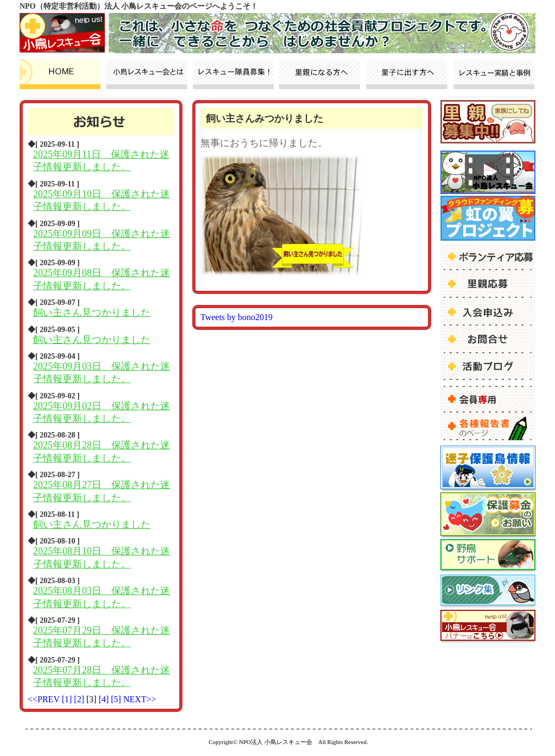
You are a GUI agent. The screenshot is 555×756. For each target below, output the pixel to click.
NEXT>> (140, 699)
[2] (80, 699)
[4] (105, 699)
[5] (117, 699)
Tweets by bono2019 (236, 317)
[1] (68, 699)
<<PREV (44, 699)
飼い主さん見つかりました (92, 313)
